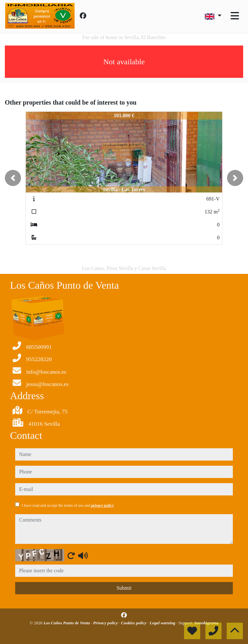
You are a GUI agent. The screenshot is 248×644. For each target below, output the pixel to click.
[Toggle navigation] (235, 16)
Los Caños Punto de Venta (67, 623)
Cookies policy (134, 623)
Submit (124, 588)
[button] (13, 178)
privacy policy (102, 505)
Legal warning (163, 623)
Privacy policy (106, 623)
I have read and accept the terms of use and (68, 505)
